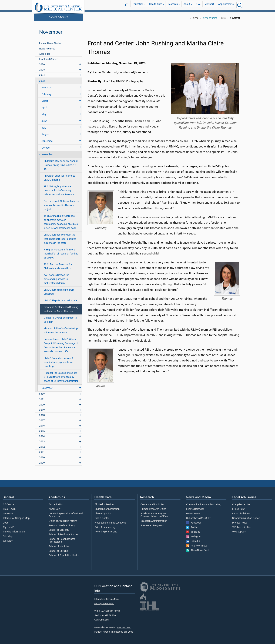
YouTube (193, 530)
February (46, 92)
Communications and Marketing (204, 502)
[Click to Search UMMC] (240, 5)
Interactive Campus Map (16, 516)
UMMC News (193, 512)
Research (173, 5)
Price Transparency (105, 525)
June (44, 119)
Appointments (226, 5)
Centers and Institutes (152, 502)
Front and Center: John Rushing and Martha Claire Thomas (61, 307)
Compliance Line (241, 502)
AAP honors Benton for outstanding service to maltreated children (56, 277)
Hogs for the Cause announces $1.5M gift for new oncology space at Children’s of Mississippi (61, 375)
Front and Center (48, 57)
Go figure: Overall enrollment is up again (60, 318)
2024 (42, 73)
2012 (42, 445)
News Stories (58, 17)
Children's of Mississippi (107, 507)
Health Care (156, 5)
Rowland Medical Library (62, 524)
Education (138, 5)
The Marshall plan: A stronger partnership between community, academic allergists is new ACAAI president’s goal (61, 220)
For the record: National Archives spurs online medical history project (61, 203)
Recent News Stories (50, 41)
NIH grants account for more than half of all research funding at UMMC (61, 252)
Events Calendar (195, 507)
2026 (42, 62)
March (45, 99)
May (44, 112)
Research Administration (154, 519)
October (46, 146)
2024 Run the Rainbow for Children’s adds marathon (58, 264)
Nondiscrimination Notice (246, 516)
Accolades (45, 52)
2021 (42, 397)
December (47, 386)
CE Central (9, 502)
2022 (42, 392)
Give (198, 5)
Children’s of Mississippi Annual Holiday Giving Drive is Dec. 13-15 (61, 163)
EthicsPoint (238, 507)
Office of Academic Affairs (63, 519)
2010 (42, 455)
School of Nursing (58, 549)
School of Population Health (64, 553)
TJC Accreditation (242, 525)
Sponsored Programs (152, 524)
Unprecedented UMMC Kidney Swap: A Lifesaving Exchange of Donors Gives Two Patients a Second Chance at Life (61, 343)
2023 (42, 79)
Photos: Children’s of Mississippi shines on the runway (61, 328)
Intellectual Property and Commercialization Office (154, 513)
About (187, 5)
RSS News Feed (197, 544)
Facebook (194, 521)
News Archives (47, 47)
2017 (42, 418)
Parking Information (14, 530)
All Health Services (105, 502)
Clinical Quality (103, 512)
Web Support (239, 530)
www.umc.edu (101, 618)
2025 (42, 68)
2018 (42, 413)
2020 (42, 403)
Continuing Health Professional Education (66, 513)
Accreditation (56, 502)
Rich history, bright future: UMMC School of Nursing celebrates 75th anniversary (59, 188)
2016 (42, 424)
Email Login (9, 507)
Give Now (8, 512)
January (46, 85)
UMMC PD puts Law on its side (60, 298)
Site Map (8, 534)
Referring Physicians (106, 530)
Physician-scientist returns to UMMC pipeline (59, 176)
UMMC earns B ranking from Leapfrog (59, 290)
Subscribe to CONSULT (199, 516)
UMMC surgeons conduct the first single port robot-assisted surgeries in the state (60, 237)
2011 (42, 450)
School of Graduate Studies (64, 532)
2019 (42, 408)
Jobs (6, 521)
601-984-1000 (124, 625)
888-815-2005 (126, 630)
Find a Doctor (102, 516)
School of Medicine (59, 544)
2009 (42, 461)
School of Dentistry (59, 528)
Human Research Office (153, 507)
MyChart (209, 5)
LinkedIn (193, 539)
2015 (42, 429)
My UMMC (9, 525)
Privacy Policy (240, 521)
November (47, 152)
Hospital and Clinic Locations (110, 521)
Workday (8, 539)
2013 (42, 439)
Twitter (192, 525)
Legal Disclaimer (241, 512)
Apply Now (55, 507)
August (46, 132)
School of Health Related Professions (62, 538)
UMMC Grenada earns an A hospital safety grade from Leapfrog (58, 360)
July (44, 126)
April (44, 105)
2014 (42, 434)
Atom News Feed (198, 548)
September (47, 139)
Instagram (194, 534)
